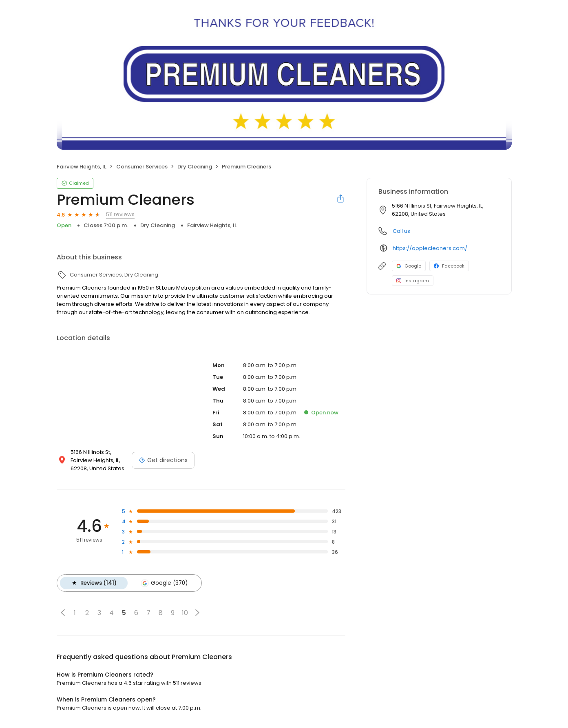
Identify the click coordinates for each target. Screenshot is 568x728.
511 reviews (120, 214)
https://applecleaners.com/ (430, 248)
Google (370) (164, 583)
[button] (63, 612)
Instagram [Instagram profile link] (413, 281)
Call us (401, 231)
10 (185, 612)
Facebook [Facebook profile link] (449, 266)
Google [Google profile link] (409, 266)
